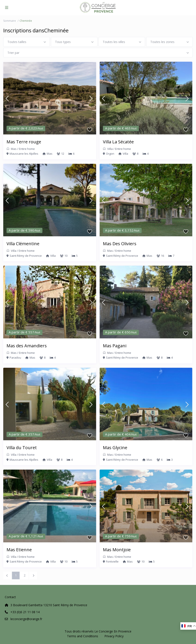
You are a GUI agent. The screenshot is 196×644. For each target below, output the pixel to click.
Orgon (110, 154)
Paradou (15, 358)
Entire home (27, 149)
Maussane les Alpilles (24, 154)
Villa (110, 149)
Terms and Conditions (83, 636)
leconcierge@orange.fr (26, 619)
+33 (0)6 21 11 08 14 (25, 612)
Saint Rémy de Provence (26, 256)
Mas (14, 149)
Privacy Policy (114, 636)
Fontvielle (112, 561)
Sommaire (10, 21)
